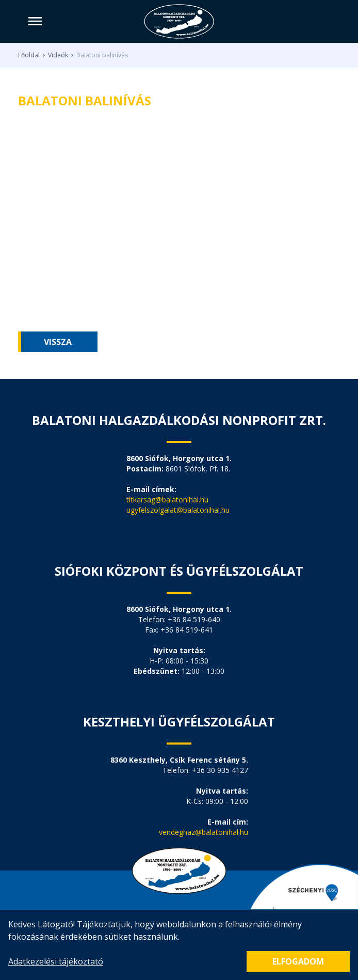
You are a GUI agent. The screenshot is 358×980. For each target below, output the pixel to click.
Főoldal (29, 55)
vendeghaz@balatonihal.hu (204, 832)
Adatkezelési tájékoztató (56, 961)
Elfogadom (298, 961)
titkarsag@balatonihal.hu (167, 500)
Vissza (58, 342)
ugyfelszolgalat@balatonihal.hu (178, 510)
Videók (58, 55)
